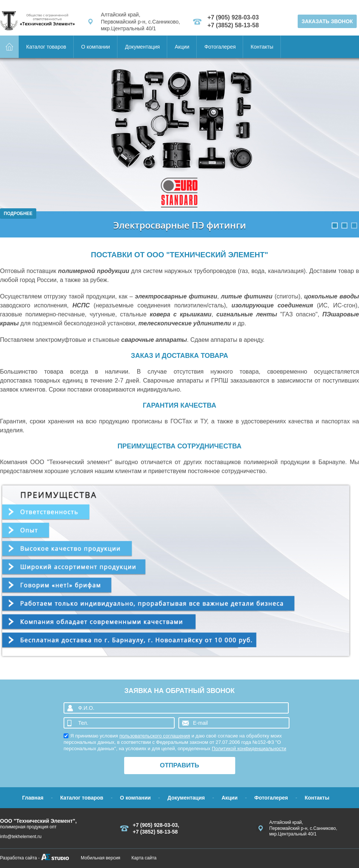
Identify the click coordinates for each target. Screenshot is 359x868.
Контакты (262, 47)
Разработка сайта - (20, 858)
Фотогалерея (220, 47)
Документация (142, 47)
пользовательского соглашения (155, 736)
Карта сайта (144, 858)
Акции (182, 47)
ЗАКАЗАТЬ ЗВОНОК (327, 21)
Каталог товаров (46, 47)
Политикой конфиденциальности (249, 749)
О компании (96, 47)
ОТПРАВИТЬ (179, 765)
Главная (33, 798)
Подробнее (18, 214)
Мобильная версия (101, 858)
